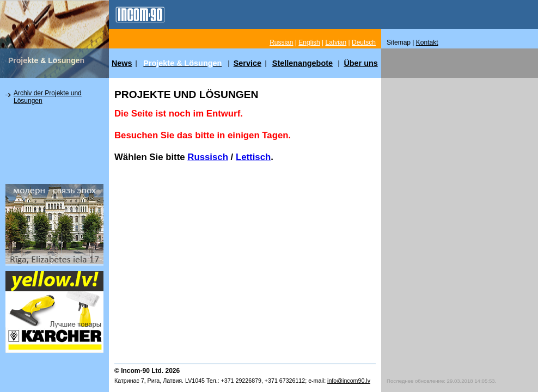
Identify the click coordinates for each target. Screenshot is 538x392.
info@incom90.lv (349, 381)
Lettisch (253, 157)
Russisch (208, 157)
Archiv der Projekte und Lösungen (48, 97)
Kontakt (427, 42)
